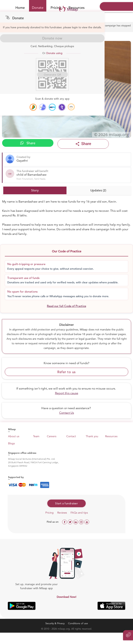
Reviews (62, 513)
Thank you (92, 436)
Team (36, 436)
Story (35, 190)
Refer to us (66, 372)
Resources (111, 436)
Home (20, 8)
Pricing (49, 513)
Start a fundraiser (66, 503)
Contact (71, 436)
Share (28, 143)
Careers (52, 436)
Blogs (11, 443)
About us (14, 436)
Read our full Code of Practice (66, 306)
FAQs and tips (79, 513)
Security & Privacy (55, 623)
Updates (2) (98, 190)
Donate (38, 8)
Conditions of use (78, 623)
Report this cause (67, 393)
